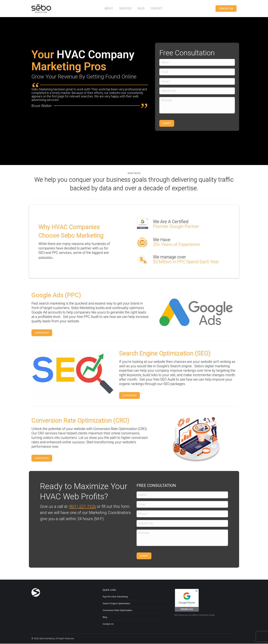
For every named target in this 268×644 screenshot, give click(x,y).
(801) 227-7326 (82, 507)
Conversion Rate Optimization (118, 611)
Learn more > (46, 258)
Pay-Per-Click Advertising (115, 597)
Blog (105, 617)
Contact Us (108, 624)
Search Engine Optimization (116, 604)
